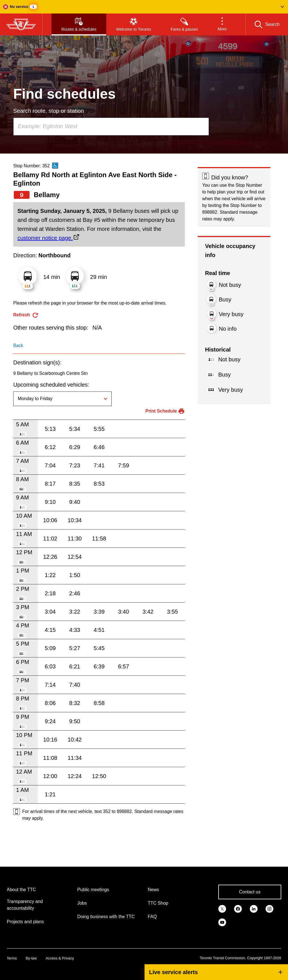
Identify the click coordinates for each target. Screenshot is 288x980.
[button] (144, 7)
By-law (31, 958)
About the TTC (21, 890)
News (153, 890)
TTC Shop (158, 903)
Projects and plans (25, 922)
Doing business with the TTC (106, 917)
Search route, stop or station (49, 111)
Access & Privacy (60, 958)
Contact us (250, 892)
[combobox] (111, 127)
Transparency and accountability (25, 905)
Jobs (82, 903)
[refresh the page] (26, 315)
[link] (222, 908)
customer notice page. (45, 238)
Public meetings (93, 890)
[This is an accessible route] (55, 166)
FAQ (152, 917)
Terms (12, 958)
